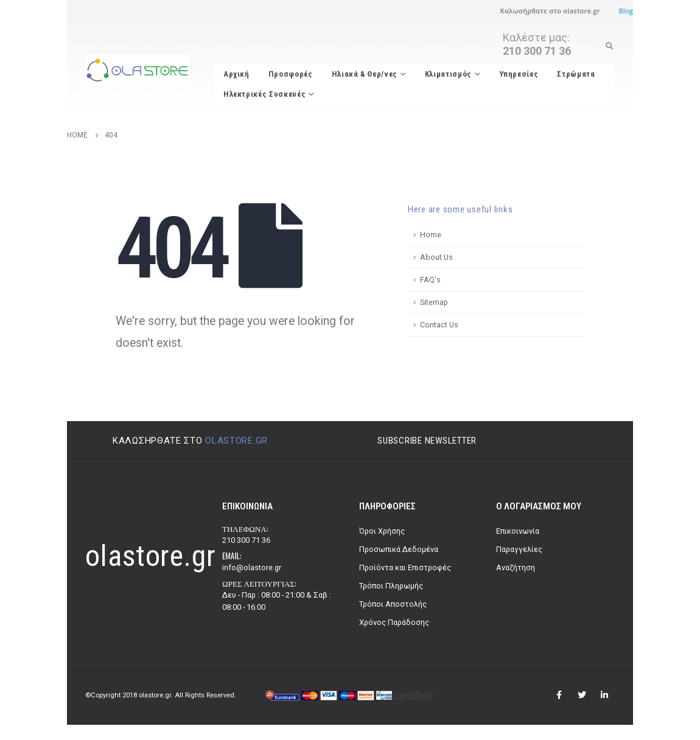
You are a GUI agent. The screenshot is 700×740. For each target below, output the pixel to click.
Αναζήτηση (516, 567)
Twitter (582, 695)
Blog (626, 11)
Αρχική (236, 74)
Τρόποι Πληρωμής (391, 586)
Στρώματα (576, 74)
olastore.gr (236, 441)
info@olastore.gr (252, 567)
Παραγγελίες (519, 549)
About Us (436, 257)
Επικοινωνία (518, 531)
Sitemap (434, 302)
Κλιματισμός (448, 74)
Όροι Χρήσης (382, 531)
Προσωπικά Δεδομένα (399, 549)
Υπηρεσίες (519, 74)
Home (431, 235)
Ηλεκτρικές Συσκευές (264, 94)
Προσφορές (291, 74)
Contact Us (439, 325)
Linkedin (604, 695)
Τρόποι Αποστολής (393, 604)
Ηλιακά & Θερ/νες (365, 74)
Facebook (559, 695)
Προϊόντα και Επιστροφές (405, 567)
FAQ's (430, 280)
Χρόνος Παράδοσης (394, 622)
